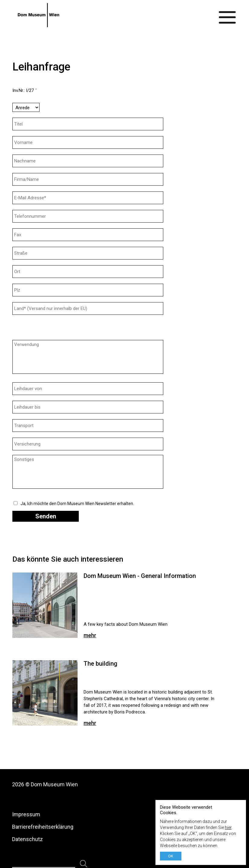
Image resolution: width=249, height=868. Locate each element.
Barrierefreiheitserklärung (43, 827)
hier (228, 827)
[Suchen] (84, 864)
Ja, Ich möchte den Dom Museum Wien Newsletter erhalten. (77, 504)
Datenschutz (27, 839)
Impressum (26, 814)
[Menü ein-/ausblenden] (228, 15)
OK (171, 856)
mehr (90, 635)
